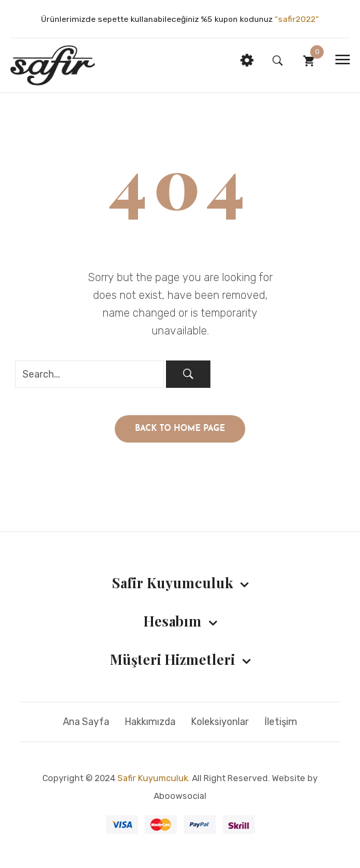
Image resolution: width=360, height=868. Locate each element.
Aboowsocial (180, 796)
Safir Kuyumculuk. (154, 778)
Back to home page (180, 429)
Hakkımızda (150, 722)
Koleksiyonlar (220, 722)
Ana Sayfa (86, 722)
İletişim (281, 722)
